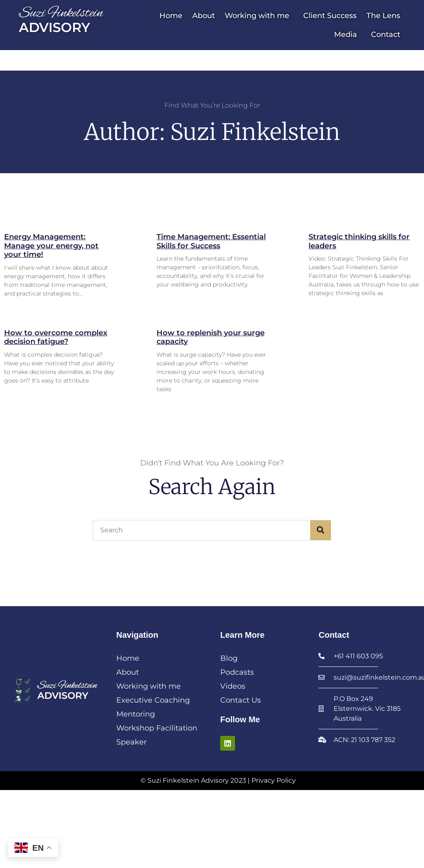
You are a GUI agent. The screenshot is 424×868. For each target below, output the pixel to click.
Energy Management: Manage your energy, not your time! (51, 246)
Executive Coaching (153, 700)
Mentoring (136, 714)
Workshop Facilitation (157, 728)
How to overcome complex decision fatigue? (56, 337)
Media (348, 34)
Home (171, 16)
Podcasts (237, 672)
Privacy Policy (274, 780)
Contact (386, 34)
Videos (233, 686)
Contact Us (241, 700)
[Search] (320, 530)
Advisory (54, 27)
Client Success (330, 16)
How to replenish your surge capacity (211, 337)
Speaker (131, 742)
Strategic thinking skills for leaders (359, 241)
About (204, 16)
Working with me (259, 16)
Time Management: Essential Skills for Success (211, 241)
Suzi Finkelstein (61, 13)
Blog (229, 658)
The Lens (383, 16)
